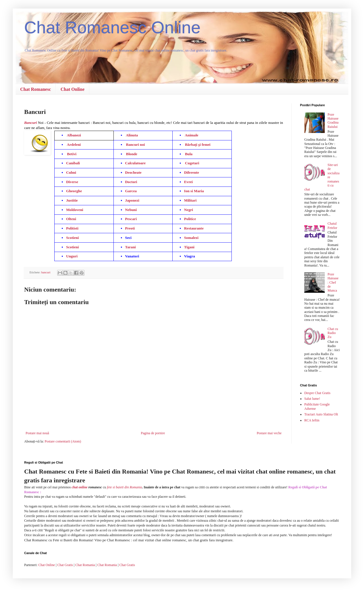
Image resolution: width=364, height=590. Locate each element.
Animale (192, 135)
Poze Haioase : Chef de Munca (333, 282)
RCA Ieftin (312, 420)
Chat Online (73, 89)
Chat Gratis (65, 565)
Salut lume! (312, 399)
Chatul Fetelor (332, 226)
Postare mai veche (269, 433)
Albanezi (74, 135)
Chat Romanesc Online (112, 27)
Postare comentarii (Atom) (63, 441)
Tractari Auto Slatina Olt (321, 414)
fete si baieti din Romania (124, 487)
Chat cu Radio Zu (333, 333)
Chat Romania (85, 565)
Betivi (72, 154)
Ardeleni (74, 145)
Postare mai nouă (37, 433)
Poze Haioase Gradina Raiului (333, 121)
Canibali (73, 163)
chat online (80, 487)
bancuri (46, 272)
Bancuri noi (137, 145)
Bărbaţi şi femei (198, 145)
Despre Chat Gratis (317, 393)
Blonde (132, 154)
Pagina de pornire (153, 433)
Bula (189, 154)
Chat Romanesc (36, 89)
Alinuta (132, 135)
